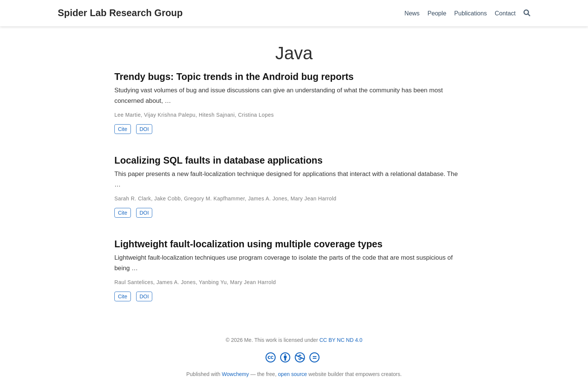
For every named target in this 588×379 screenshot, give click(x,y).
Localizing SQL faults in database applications (218, 160)
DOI (144, 129)
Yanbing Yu (213, 282)
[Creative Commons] (294, 357)
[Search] (527, 13)
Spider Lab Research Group (120, 13)
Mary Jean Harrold (313, 199)
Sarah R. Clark (133, 199)
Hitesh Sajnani (217, 115)
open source (292, 374)
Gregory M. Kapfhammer (214, 199)
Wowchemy (235, 374)
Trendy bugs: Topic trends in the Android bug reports (234, 77)
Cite (122, 129)
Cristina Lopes (256, 115)
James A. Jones (268, 199)
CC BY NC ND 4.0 (341, 340)
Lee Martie (127, 115)
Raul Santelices (134, 282)
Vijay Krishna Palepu (170, 115)
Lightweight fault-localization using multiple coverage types (248, 244)
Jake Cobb (167, 199)
